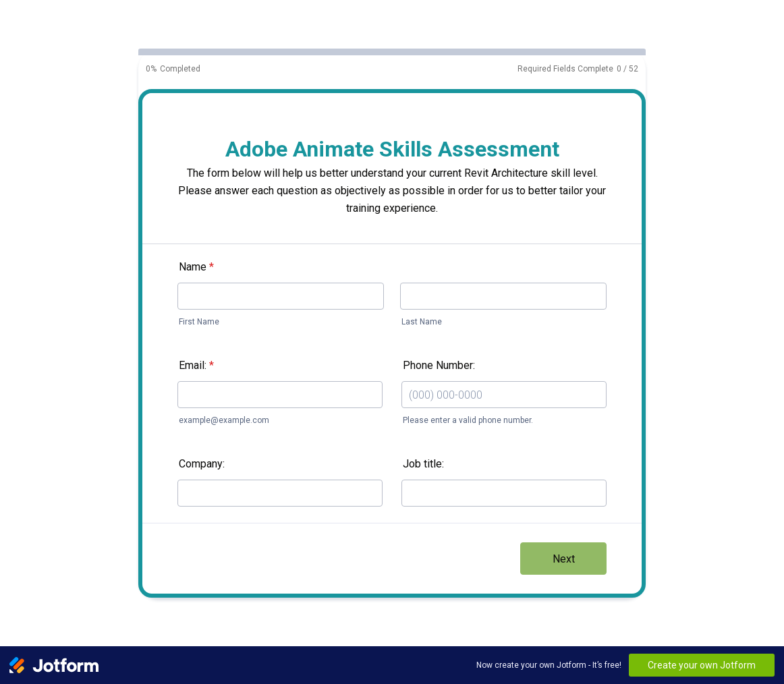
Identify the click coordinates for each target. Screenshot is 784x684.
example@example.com (224, 420)
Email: (196, 365)
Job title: (423, 464)
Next (564, 559)
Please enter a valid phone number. (468, 420)
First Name (199, 322)
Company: (202, 464)
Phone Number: (439, 365)
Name (196, 267)
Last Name (422, 322)
